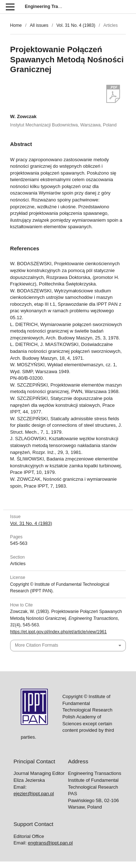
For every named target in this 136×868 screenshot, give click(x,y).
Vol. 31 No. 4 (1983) (76, 25)
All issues (39, 25)
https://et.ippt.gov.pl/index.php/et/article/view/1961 (58, 632)
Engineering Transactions (52, 7)
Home (16, 25)
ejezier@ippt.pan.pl (34, 794)
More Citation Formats (36, 645)
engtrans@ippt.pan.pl (50, 843)
